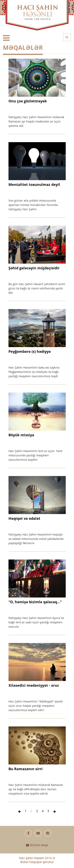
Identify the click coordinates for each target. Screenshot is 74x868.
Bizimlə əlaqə (37, 845)
